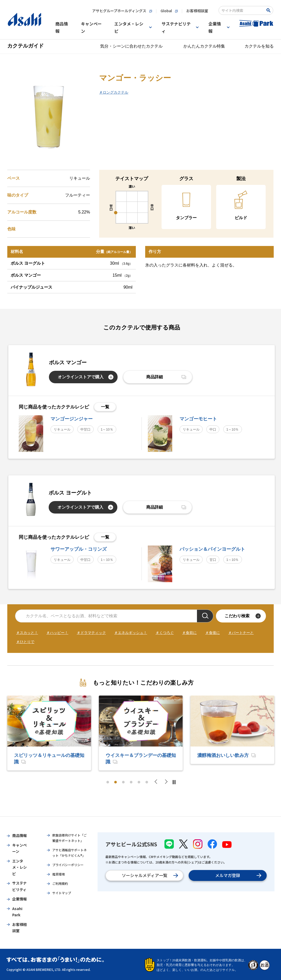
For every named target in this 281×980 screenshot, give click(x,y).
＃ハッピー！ (57, 633)
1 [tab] (108, 782)
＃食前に (189, 633)
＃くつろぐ (165, 633)
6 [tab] (147, 782)
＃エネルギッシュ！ (131, 633)
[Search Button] (269, 10)
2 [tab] (116, 782)
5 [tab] (139, 782)
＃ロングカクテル (114, 92)
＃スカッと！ (27, 633)
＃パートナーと (241, 633)
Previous (157, 782)
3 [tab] (123, 782)
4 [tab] (131, 782)
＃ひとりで (25, 642)
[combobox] (242, 10)
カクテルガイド (25, 46)
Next (166, 782)
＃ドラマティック (91, 633)
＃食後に (213, 633)
